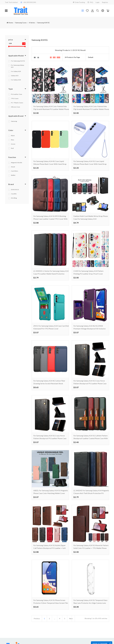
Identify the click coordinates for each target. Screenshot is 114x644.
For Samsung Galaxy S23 (18, 66)
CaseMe (14, 194)
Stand (13, 167)
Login (98, 2)
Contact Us (45, 636)
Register (105, 2)
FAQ (90, 2)
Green (13, 144)
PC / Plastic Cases (17, 103)
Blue (13, 140)
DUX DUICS (15, 190)
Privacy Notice (63, 636)
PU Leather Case (17, 94)
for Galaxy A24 (16, 71)
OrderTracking (79, 2)
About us (44, 639)
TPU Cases (15, 98)
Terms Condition (64, 639)
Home (10, 23)
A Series (32, 23)
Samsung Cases (21, 23)
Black (13, 136)
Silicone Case (16, 107)
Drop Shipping (81, 639)
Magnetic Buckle (17, 163)
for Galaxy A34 (16, 80)
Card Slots (15, 171)
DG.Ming (14, 198)
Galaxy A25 (15, 76)
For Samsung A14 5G (18, 61)
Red (12, 148)
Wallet (13, 175)
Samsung (14, 121)
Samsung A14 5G (43, 23)
